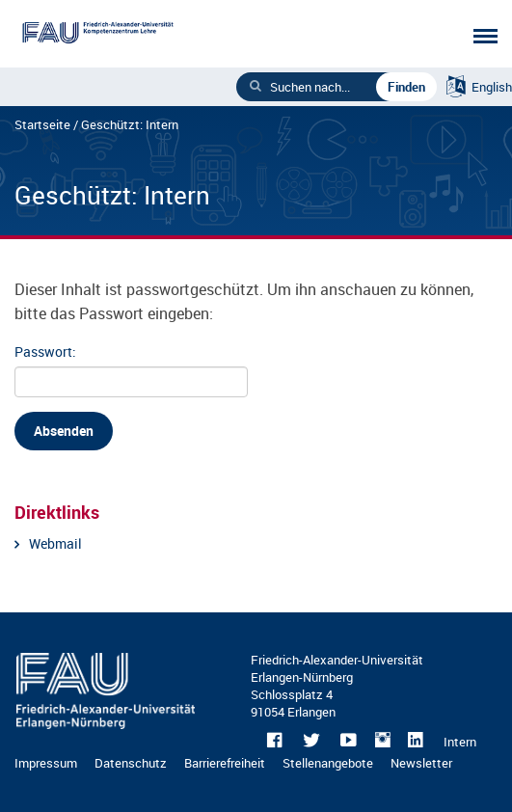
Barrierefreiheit (225, 763)
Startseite (42, 124)
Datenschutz (131, 763)
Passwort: (130, 370)
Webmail (55, 543)
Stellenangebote (328, 763)
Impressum (46, 763)
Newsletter (421, 763)
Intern (460, 742)
